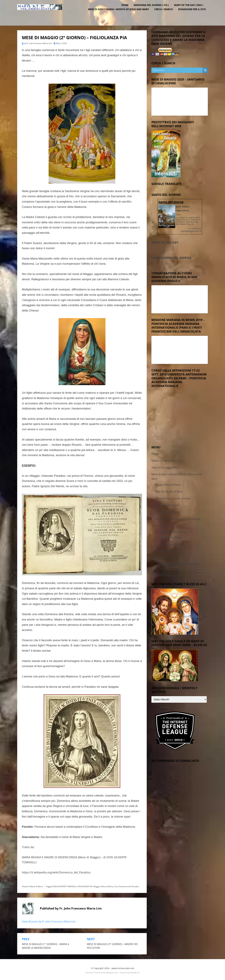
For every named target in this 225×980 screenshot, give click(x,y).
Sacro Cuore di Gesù (167, 504)
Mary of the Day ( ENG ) (191, 10)
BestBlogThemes (111, 971)
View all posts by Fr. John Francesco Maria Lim (49, 920)
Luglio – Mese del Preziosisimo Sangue (178, 518)
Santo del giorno (171, 201)
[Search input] (178, 69)
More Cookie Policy (170, 543)
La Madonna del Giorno (171, 257)
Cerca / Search (166, 14)
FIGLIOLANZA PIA (85, 885)
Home (127, 10)
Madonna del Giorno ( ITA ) (153, 10)
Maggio (97, 885)
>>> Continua (194, 227)
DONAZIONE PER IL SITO (194, 14)
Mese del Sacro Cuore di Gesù (173, 497)
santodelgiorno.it (191, 230)
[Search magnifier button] (205, 69)
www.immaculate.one (123, 967)
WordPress (135, 971)
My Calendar (162, 550)
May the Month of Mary (169, 490)
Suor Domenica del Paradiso (127, 885)
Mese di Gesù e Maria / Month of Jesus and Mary (121, 14)
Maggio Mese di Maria (168, 483)
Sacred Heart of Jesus (168, 511)
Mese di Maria (37, 885)
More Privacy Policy (170, 536)
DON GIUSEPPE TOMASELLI (65, 885)
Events (163, 556)
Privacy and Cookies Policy (171, 530)
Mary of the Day (165, 241)
